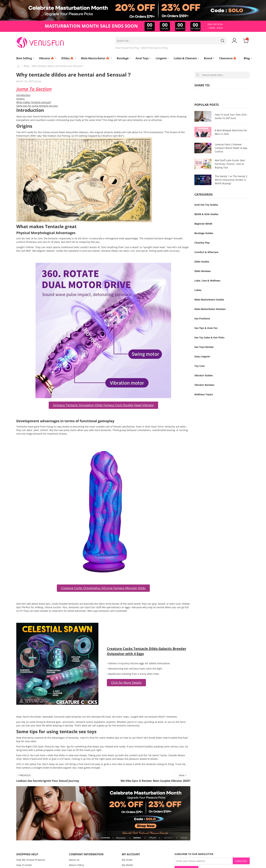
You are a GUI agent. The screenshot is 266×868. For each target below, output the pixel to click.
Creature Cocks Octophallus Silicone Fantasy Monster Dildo (103, 588)
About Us (74, 860)
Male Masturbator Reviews (210, 309)
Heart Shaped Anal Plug (127, 48)
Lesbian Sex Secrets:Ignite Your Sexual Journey (48, 781)
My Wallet (127, 865)
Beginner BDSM (203, 224)
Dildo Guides (202, 262)
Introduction (23, 95)
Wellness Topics (204, 394)
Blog (26, 66)
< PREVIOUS (24, 775)
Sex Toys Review (204, 347)
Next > (183, 775)
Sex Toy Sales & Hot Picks (209, 337)
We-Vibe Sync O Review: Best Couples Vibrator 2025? (155, 781)
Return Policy (77, 865)
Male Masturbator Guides (209, 300)
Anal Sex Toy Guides (206, 205)
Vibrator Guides (204, 375)
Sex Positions (202, 318)
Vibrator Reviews (204, 385)
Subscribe (241, 861)
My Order (127, 860)
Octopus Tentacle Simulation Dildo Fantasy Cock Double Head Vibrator (103, 405)
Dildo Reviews (203, 271)
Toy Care (199, 366)
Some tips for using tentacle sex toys (37, 106)
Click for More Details (126, 683)
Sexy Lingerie (202, 356)
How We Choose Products (31, 860)
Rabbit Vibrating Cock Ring (154, 48)
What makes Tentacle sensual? (34, 102)
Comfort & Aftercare (206, 252)
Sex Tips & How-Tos (206, 328)
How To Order (24, 865)
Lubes (198, 290)
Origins (20, 99)
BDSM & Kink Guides (206, 214)
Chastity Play (202, 243)
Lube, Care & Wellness (207, 281)
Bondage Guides (204, 233)
